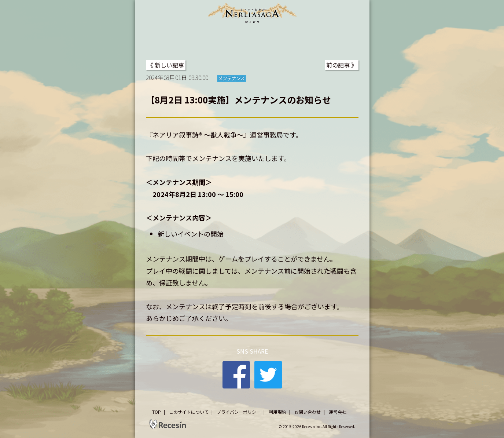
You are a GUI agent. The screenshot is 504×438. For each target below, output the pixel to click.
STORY (237, 40)
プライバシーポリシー (239, 412)
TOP (157, 40)
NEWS (194, 40)
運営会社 (338, 412)
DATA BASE (334, 40)
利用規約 (277, 412)
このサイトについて (189, 412)
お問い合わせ (308, 412)
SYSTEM (282, 40)
